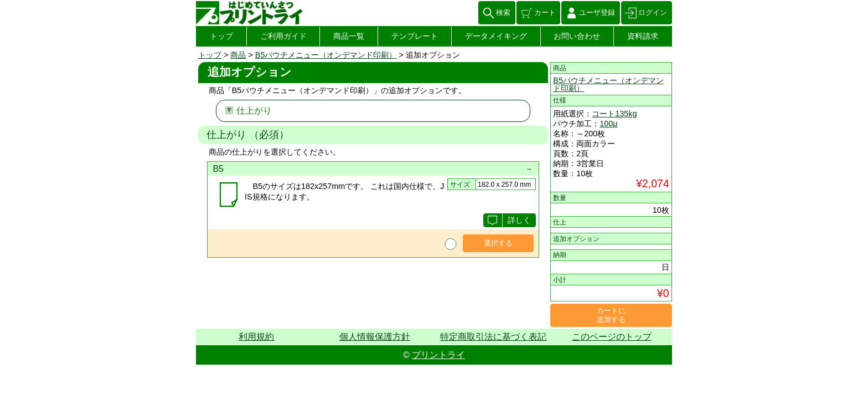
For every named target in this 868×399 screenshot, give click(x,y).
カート (545, 12)
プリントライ (438, 355)
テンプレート (415, 36)
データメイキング (496, 36)
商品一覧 (349, 36)
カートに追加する (611, 315)
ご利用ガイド (283, 36)
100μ (608, 124)
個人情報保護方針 (375, 337)
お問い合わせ (577, 36)
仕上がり (254, 111)
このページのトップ (612, 337)
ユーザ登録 (597, 12)
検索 (503, 12)
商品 (238, 55)
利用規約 (256, 337)
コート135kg (614, 114)
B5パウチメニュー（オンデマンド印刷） (326, 55)
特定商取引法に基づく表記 (493, 337)
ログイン (653, 12)
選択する (498, 243)
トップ (221, 36)
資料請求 (643, 36)
